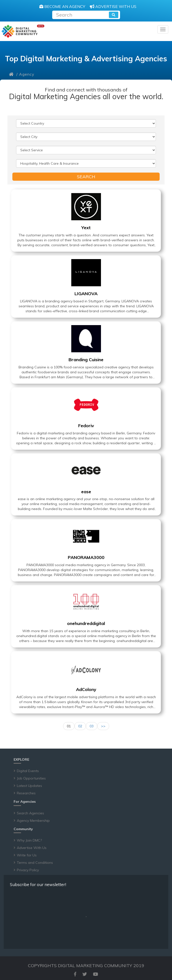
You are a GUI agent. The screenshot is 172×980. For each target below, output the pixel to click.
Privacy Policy (28, 870)
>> (103, 726)
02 (80, 726)
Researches (26, 793)
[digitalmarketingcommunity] (23, 31)
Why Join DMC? (29, 840)
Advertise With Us (32, 848)
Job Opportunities (31, 778)
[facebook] (75, 974)
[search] (114, 15)
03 (92, 726)
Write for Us (27, 855)
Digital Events (28, 771)
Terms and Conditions (35, 863)
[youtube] (96, 974)
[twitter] (85, 974)
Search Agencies (30, 813)
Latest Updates (29, 786)
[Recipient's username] (81, 14)
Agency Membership (33, 821)
